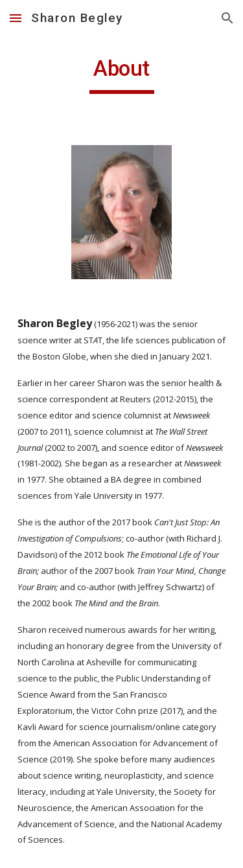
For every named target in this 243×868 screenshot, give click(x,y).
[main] (122, 74)
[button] (16, 18)
